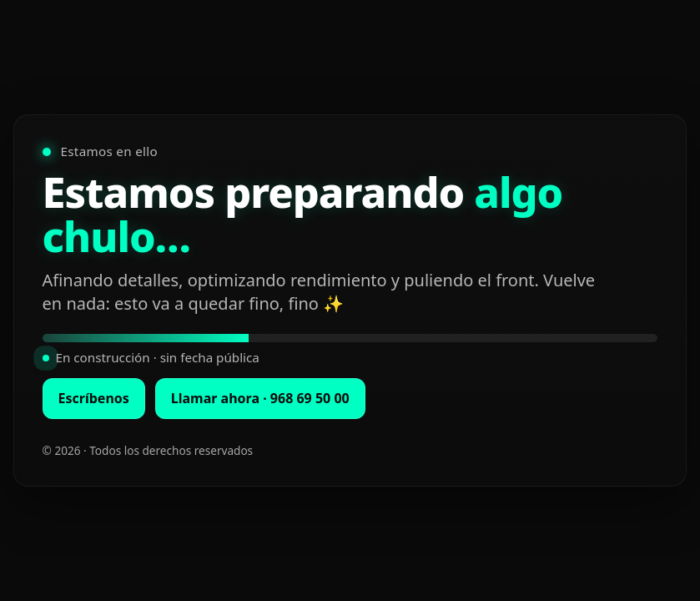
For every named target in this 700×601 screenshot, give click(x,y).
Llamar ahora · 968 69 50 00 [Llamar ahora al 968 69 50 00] (260, 398)
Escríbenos (94, 398)
